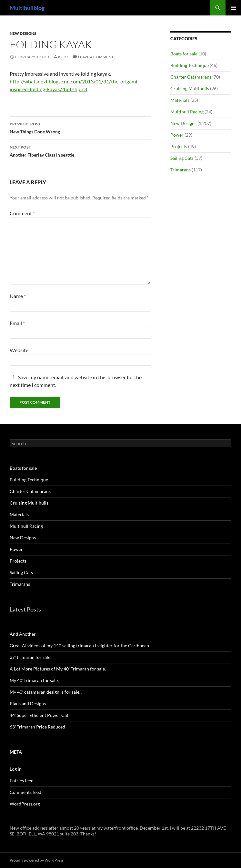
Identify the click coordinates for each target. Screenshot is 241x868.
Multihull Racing (187, 112)
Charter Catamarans (191, 77)
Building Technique (190, 65)
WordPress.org (25, 804)
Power (177, 135)
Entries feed (22, 781)
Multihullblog (27, 8)
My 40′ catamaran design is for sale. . (46, 692)
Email (17, 323)
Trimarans (181, 170)
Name (18, 296)
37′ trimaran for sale (30, 657)
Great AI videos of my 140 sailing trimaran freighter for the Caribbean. (80, 646)
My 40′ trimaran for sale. (34, 680)
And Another (23, 634)
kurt (63, 57)
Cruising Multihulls (190, 88)
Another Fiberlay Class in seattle (80, 150)
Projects (179, 146)
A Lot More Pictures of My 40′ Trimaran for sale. (58, 669)
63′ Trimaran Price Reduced (37, 727)
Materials (180, 100)
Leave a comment (96, 57)
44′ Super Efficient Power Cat (39, 715)
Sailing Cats (182, 158)
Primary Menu (233, 8)
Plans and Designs (28, 704)
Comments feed (25, 792)
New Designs (23, 33)
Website (19, 350)
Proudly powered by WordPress (37, 860)
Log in (16, 769)
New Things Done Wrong (80, 127)
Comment (22, 213)
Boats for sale (184, 54)
